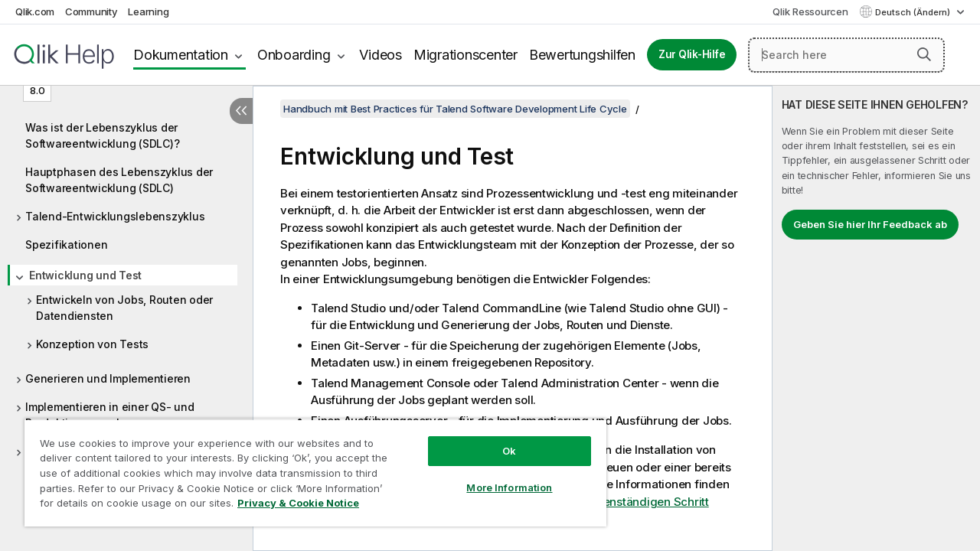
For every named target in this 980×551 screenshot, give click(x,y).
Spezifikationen (66, 245)
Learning (148, 11)
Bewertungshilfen (582, 55)
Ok (498, 439)
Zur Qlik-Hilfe (692, 54)
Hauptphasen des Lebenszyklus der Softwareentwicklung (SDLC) (119, 180)
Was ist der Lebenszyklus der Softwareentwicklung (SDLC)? (102, 135)
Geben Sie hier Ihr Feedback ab (870, 224)
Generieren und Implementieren (108, 378)
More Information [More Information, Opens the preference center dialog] (498, 476)
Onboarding (294, 55)
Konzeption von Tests (92, 344)
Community (91, 11)
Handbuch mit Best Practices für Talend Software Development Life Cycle (455, 109)
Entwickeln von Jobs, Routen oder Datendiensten (124, 308)
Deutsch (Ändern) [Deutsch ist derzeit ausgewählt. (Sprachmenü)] (914, 12)
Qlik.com (35, 11)
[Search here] (846, 55)
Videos (381, 55)
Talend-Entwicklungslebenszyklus (115, 216)
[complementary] (876, 318)
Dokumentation (181, 55)
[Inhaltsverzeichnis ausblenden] (241, 111)
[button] (924, 54)
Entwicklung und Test (85, 275)
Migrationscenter (465, 55)
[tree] (126, 300)
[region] (309, 467)
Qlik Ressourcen (810, 11)
